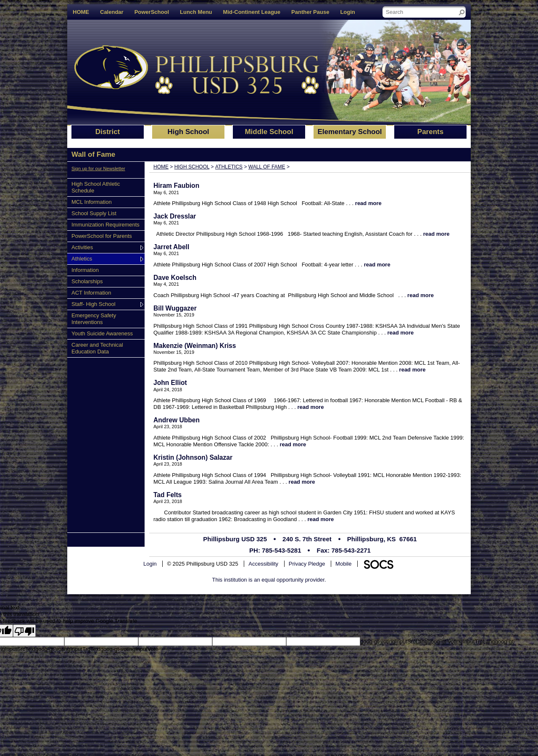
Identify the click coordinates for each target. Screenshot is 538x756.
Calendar (112, 12)
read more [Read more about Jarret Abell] (377, 265)
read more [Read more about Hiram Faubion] (368, 203)
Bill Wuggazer (175, 308)
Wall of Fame (267, 167)
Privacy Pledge (307, 564)
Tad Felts (167, 495)
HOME (81, 12)
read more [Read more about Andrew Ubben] (293, 444)
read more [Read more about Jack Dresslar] (436, 234)
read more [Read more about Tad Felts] (320, 519)
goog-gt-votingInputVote (129, 649)
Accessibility (263, 564)
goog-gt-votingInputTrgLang (461, 641)
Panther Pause (310, 12)
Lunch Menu (196, 12)
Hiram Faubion (176, 186)
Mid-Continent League (252, 12)
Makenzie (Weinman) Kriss (195, 346)
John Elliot (170, 383)
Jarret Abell (171, 247)
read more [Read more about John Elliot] (311, 407)
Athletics (229, 167)
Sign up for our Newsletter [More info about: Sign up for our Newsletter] (98, 169)
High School (192, 167)
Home (161, 167)
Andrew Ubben (177, 420)
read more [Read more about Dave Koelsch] (421, 295)
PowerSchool (152, 12)
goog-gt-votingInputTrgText (68, 649)
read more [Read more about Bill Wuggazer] (400, 333)
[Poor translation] (24, 631)
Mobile (343, 564)
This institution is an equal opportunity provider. (269, 580)
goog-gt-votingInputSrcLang (394, 641)
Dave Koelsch (175, 278)
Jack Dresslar (175, 216)
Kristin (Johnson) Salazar (193, 457)
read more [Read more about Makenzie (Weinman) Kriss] (413, 370)
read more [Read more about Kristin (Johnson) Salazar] (302, 482)
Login (347, 12)
